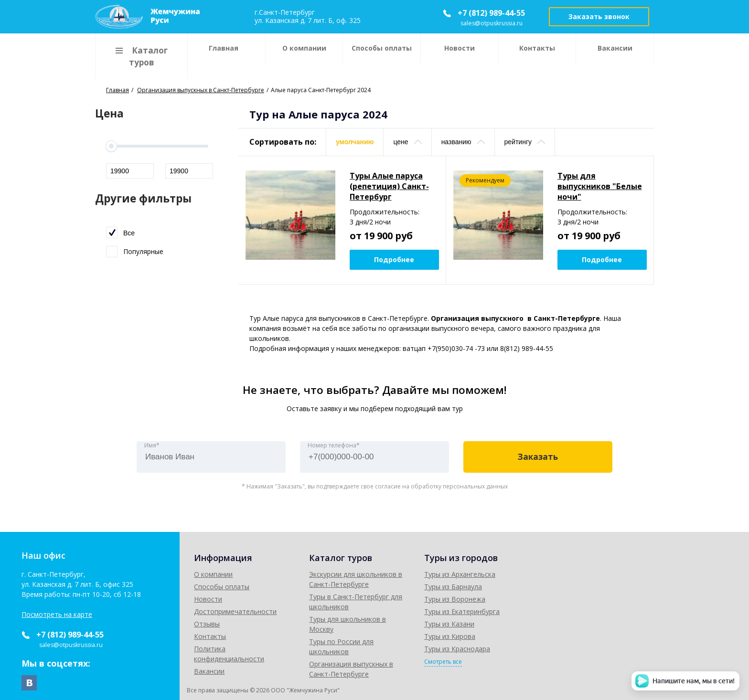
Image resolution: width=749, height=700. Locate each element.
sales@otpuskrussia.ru (492, 23)
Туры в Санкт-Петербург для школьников (493, 597)
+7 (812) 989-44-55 (491, 13)
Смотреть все (606, 662)
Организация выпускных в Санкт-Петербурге (498, 634)
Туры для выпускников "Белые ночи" (600, 186)
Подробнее (394, 260)
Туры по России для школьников (479, 621)
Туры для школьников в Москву (477, 609)
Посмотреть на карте (57, 614)
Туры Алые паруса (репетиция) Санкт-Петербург (389, 186)
